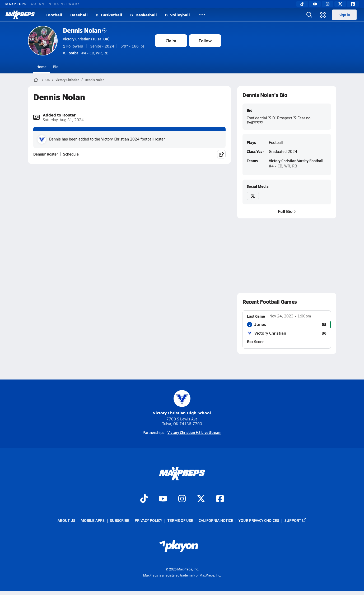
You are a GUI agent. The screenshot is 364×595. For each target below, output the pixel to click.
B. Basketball (109, 15)
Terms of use (180, 520)
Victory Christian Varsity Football (296, 161)
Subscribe (120, 520)
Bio (56, 67)
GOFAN (38, 4)
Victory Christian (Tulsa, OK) (86, 39)
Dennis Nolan (85, 30)
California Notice (216, 520)
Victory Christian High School (182, 403)
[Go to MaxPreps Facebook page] (220, 499)
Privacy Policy (148, 520)
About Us (66, 520)
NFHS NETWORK (64, 4)
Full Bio (287, 211)
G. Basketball (144, 15)
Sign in (344, 15)
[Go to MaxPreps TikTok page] (144, 499)
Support (296, 520)
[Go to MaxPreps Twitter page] (201, 499)
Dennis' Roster (46, 154)
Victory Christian (67, 80)
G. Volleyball (177, 15)
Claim (171, 41)
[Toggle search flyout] (309, 15)
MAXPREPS (16, 4)
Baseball (79, 15)
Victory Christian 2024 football (127, 139)
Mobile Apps (93, 520)
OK (48, 80)
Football (54, 15)
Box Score (255, 341)
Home (41, 67)
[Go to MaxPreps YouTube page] (163, 499)
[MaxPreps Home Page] (36, 80)
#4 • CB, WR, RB (86, 53)
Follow (205, 41)
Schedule (71, 154)
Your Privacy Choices (259, 520)
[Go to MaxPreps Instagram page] (182, 499)
